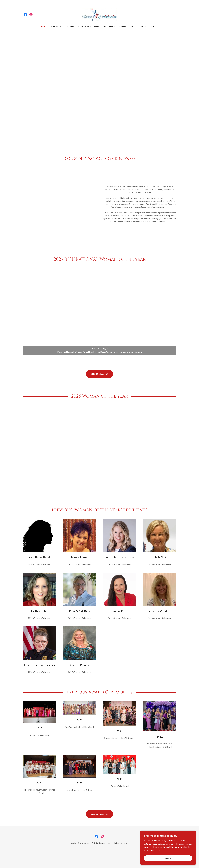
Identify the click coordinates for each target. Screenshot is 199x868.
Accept (168, 858)
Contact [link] (154, 26)
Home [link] (44, 26)
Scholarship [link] (109, 26)
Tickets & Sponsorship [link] (89, 26)
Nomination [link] (56, 26)
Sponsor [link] (70, 26)
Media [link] (143, 26)
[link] (25, 15)
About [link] (133, 26)
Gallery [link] (123, 26)
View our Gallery (99, 374)
